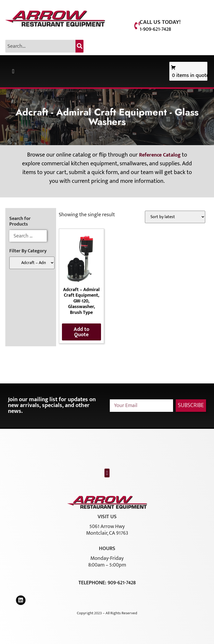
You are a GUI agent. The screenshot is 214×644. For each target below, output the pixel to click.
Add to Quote (81, 332)
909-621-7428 (122, 583)
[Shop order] (175, 217)
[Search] (79, 46)
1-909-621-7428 (155, 29)
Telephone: (93, 583)
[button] (13, 71)
